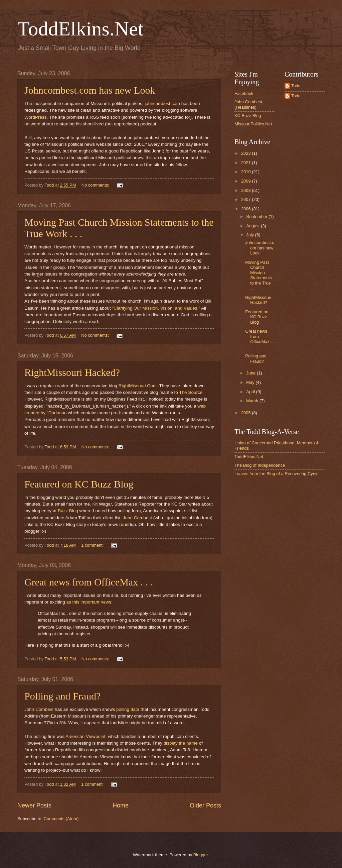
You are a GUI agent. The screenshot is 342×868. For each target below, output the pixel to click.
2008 (246, 190)
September (257, 216)
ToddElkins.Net (80, 29)
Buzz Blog (68, 511)
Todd (296, 86)
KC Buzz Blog (248, 116)
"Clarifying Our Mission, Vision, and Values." (156, 308)
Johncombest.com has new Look (90, 90)
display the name (181, 743)
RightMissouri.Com (138, 386)
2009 (246, 181)
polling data (128, 709)
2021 (246, 163)
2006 (246, 209)
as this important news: (89, 602)
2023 (246, 153)
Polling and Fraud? (62, 696)
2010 (246, 172)
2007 (246, 199)
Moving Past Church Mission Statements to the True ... (259, 275)
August (253, 226)
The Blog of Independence (260, 465)
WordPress (36, 117)
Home (121, 805)
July (250, 235)
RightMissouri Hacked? (72, 372)
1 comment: (93, 545)
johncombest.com (162, 103)
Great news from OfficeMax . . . (89, 582)
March (253, 401)
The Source (191, 392)
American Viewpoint (85, 736)
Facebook (244, 93)
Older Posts (205, 805)
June (251, 373)
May (251, 382)
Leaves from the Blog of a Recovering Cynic (276, 474)
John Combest (138, 518)
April (251, 392)
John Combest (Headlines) (248, 104)
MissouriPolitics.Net (253, 124)
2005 (246, 413)
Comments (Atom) (61, 819)
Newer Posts (34, 805)
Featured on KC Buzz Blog (79, 484)
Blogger (201, 855)
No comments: (96, 185)
